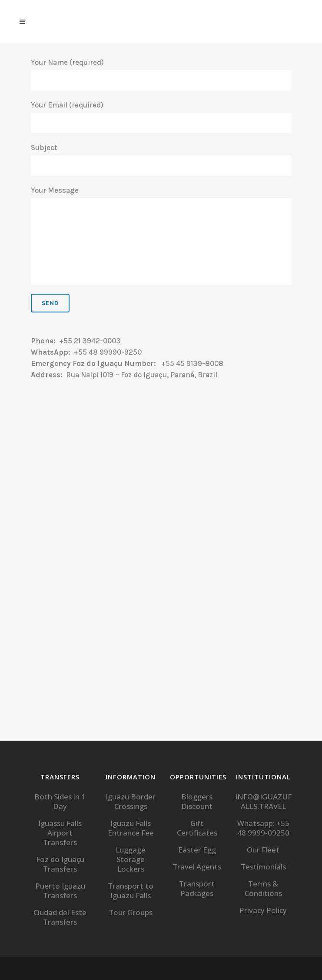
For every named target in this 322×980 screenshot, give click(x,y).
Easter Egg (197, 850)
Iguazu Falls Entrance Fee (131, 828)
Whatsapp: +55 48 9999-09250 (263, 828)
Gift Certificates (197, 828)
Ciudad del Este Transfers (60, 917)
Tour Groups (131, 913)
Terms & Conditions (263, 889)
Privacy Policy (263, 910)
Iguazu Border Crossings (131, 802)
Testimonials (263, 867)
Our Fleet (263, 850)
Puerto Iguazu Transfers (60, 891)
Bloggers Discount (197, 802)
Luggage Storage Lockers (131, 859)
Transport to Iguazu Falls (131, 891)
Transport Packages (197, 889)
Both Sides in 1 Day (60, 802)
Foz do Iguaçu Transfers (60, 864)
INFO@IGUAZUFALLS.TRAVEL (263, 802)
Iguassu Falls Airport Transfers (60, 833)
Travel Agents (197, 867)
